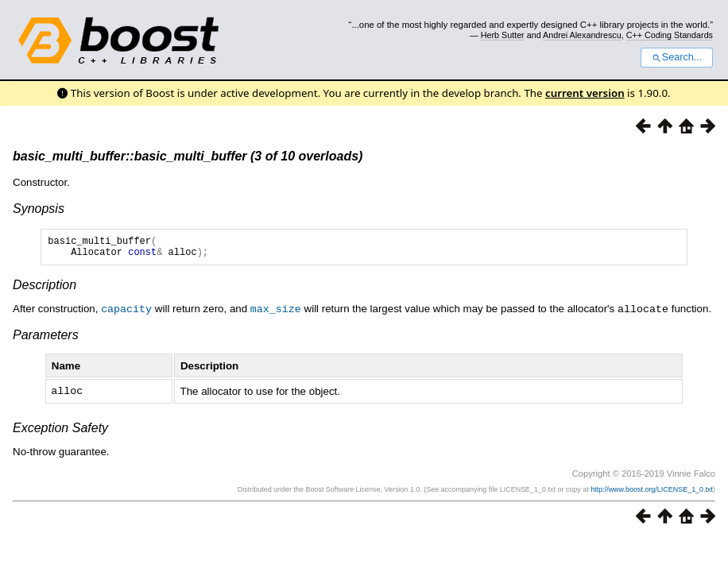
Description (45, 290)
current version (585, 93)
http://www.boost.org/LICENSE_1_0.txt (652, 493)
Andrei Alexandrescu (582, 35)
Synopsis (39, 209)
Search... (677, 57)
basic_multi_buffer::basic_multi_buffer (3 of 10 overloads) (188, 156)
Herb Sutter (503, 35)
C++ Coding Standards (670, 35)
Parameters (46, 339)
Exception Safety (60, 431)
